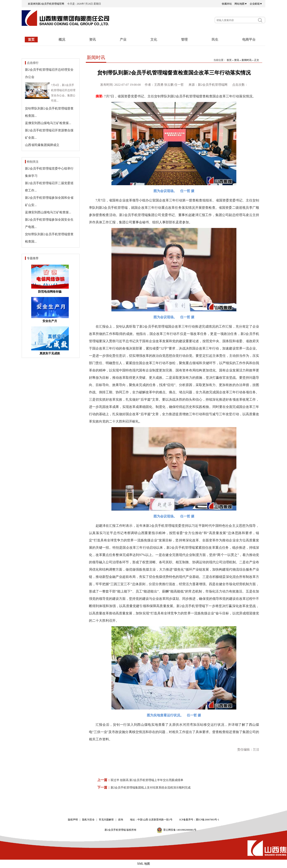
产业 (123, 40)
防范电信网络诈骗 (50, 292)
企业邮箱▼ (256, 4)
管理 (184, 40)
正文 (257, 60)
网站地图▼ (241, 4)
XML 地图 (143, 864)
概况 (62, 40)
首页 (31, 40)
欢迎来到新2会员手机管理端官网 (47, 4)
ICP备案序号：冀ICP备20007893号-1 (199, 820)
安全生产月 (50, 321)
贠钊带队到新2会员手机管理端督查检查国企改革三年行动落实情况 (174, 73)
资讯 (92, 40)
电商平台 (249, 40)
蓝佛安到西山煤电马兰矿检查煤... (48, 123)
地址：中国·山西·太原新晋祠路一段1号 (151, 820)
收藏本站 (227, 4)
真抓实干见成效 (50, 353)
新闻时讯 (96, 57)
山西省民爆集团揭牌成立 (42, 145)
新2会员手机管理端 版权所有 (122, 830)
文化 (154, 40)
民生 (215, 40)
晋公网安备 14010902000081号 (180, 830)
